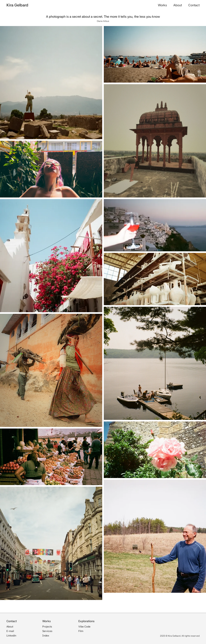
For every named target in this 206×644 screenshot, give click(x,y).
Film (81, 631)
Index (46, 636)
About (178, 5)
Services (47, 631)
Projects (47, 627)
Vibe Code (84, 627)
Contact (194, 5)
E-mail (10, 631)
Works (162, 5)
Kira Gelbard (17, 5)
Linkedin (11, 636)
